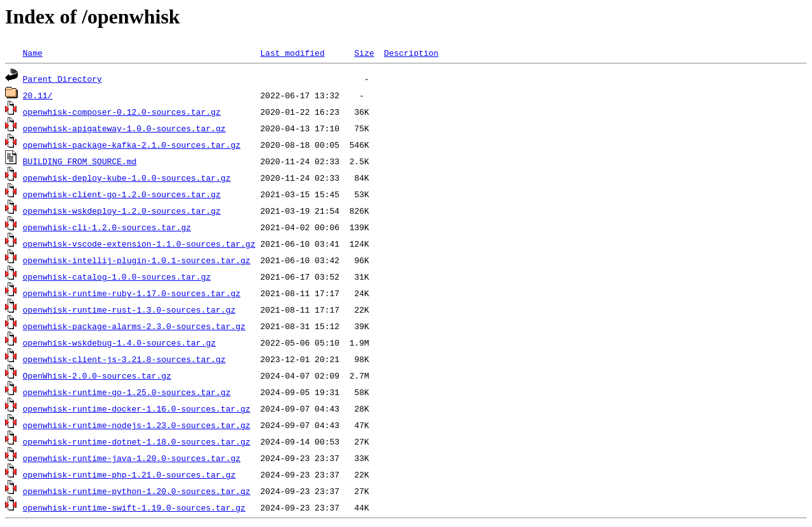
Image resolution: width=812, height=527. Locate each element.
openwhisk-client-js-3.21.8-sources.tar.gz (124, 359)
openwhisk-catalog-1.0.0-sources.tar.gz (117, 277)
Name (33, 53)
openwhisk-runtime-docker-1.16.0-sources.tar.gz (137, 408)
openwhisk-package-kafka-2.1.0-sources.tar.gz (132, 145)
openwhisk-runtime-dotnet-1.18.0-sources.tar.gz (137, 441)
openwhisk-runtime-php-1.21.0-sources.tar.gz (129, 474)
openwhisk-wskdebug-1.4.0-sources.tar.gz (119, 342)
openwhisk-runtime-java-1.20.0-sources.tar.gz (132, 458)
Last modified (292, 53)
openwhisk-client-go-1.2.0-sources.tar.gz (122, 194)
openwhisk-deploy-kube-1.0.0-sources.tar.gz (127, 178)
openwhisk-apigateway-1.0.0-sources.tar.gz (124, 128)
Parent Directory (62, 79)
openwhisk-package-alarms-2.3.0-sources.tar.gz (134, 326)
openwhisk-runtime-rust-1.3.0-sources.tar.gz (129, 309)
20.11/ (38, 95)
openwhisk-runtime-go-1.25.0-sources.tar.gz (127, 392)
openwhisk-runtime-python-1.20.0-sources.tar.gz (137, 491)
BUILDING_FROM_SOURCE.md (80, 161)
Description (411, 53)
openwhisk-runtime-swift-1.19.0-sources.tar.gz (134, 507)
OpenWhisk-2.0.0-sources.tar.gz (97, 375)
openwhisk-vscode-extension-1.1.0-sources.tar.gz (139, 244)
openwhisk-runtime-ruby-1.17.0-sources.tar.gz (132, 293)
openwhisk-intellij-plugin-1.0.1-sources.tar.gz (137, 260)
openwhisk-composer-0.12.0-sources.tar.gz (122, 112)
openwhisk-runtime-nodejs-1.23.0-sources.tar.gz (137, 425)
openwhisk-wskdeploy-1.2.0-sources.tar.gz (122, 211)
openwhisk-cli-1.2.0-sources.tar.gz (107, 227)
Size (364, 53)
